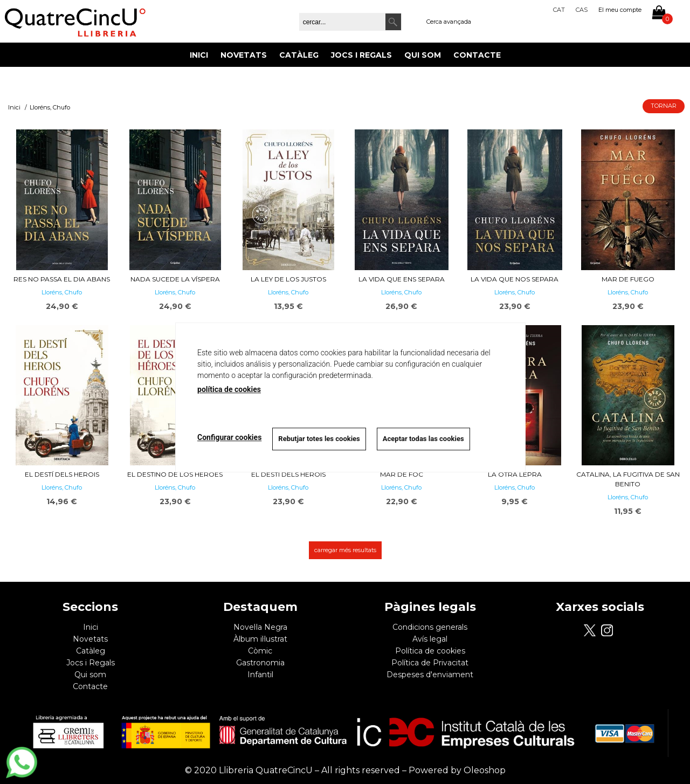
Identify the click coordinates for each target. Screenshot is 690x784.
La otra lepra (515, 474)
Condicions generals (430, 627)
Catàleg (299, 55)
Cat (559, 10)
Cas (582, 10)
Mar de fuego (628, 279)
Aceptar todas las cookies (423, 439)
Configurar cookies (229, 437)
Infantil (260, 675)
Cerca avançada (449, 22)
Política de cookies (430, 651)
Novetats (244, 55)
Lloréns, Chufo (62, 292)
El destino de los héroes (175, 474)
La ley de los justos (288, 279)
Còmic (260, 651)
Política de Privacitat (430, 663)
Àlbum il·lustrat (260, 639)
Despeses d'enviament (430, 675)
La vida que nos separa (515, 279)
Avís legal (430, 639)
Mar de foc (402, 474)
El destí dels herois (62, 474)
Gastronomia (260, 663)
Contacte (477, 55)
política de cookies (229, 389)
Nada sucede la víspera (175, 279)
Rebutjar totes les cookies (319, 439)
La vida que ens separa (402, 279)
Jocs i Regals (361, 55)
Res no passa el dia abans (62, 279)
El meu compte (620, 10)
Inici (199, 55)
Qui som (423, 55)
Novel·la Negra (260, 627)
